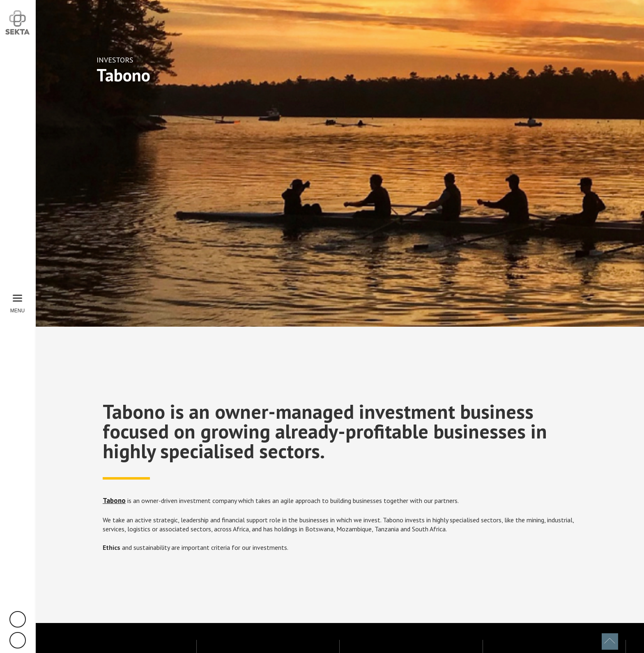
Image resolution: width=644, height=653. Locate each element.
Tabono (114, 501)
